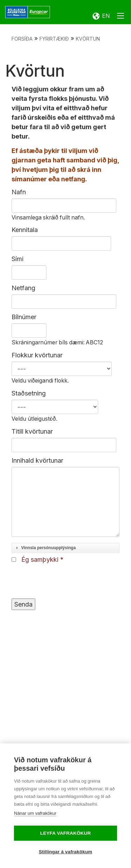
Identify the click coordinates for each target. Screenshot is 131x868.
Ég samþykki (40, 559)
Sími (17, 259)
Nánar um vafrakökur (35, 813)
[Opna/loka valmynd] (121, 17)
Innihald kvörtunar (37, 460)
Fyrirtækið (54, 39)
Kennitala (25, 230)
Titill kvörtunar (32, 431)
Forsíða (22, 39)
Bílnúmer (24, 317)
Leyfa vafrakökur (65, 833)
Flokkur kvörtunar (37, 355)
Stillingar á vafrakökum (65, 852)
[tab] (65, 548)
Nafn (19, 192)
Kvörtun (88, 39)
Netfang (23, 288)
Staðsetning (29, 393)
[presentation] (65, 581)
